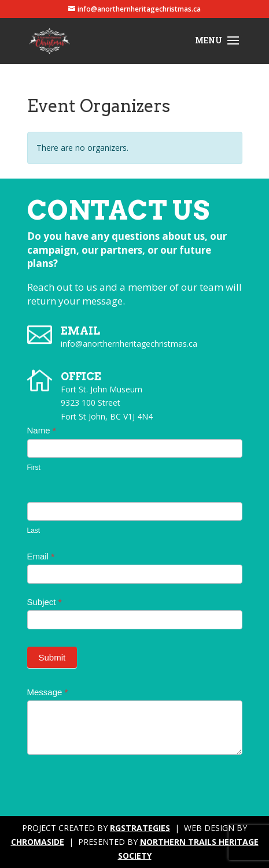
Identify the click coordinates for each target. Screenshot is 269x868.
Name (42, 430)
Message (48, 692)
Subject (45, 602)
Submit (52, 657)
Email (41, 556)
